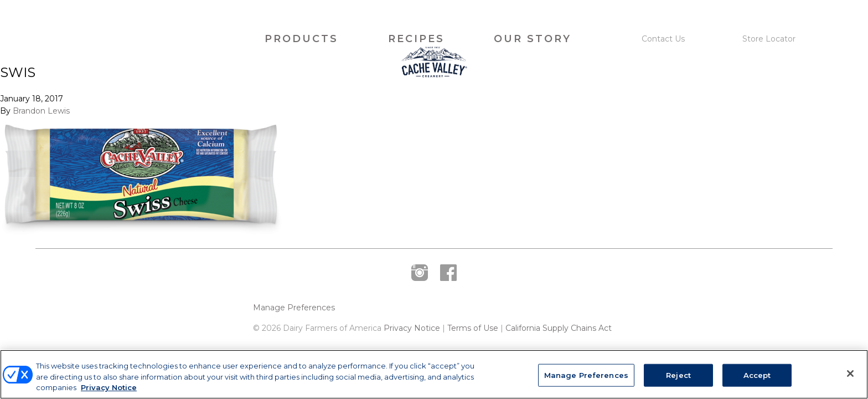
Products (301, 39)
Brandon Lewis (41, 135)
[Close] (850, 374)
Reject (678, 375)
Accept (757, 375)
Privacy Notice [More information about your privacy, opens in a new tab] (109, 387)
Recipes (416, 39)
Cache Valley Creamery (142, 39)
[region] (434, 374)
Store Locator (769, 39)
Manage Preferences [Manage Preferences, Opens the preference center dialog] (586, 375)
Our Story (533, 39)
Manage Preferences (294, 332)
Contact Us (663, 39)
